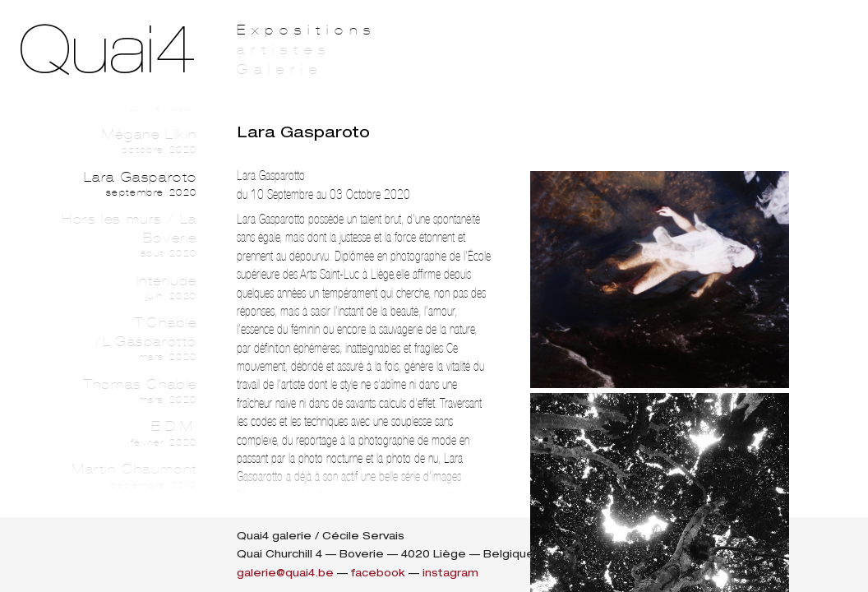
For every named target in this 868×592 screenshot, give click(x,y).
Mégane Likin (122, 141)
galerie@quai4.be (285, 573)
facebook (378, 573)
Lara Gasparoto (122, 184)
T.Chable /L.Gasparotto (122, 339)
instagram (450, 573)
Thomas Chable (122, 391)
